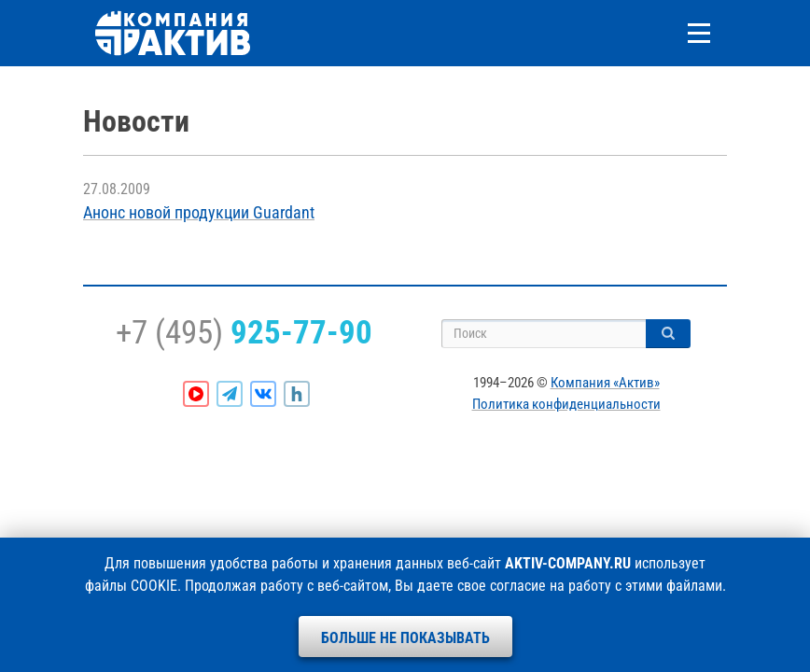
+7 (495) (244, 332)
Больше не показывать (405, 638)
